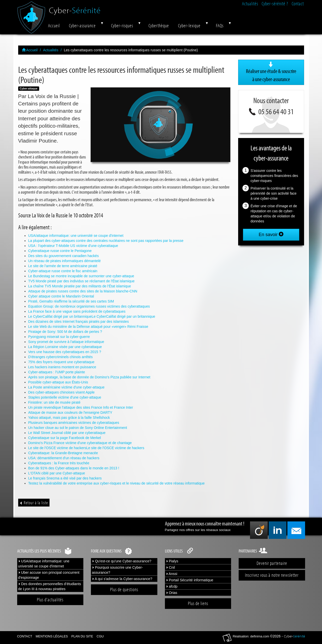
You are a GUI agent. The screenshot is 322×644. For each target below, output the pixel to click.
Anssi (172, 574)
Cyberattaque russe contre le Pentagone (60, 251)
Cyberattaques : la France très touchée (59, 463)
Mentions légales (52, 636)
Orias (172, 593)
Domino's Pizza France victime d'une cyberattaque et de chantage (80, 443)
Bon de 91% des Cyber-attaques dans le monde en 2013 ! (74, 468)
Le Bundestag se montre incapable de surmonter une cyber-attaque (81, 276)
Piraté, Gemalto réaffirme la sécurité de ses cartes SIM (71, 301)
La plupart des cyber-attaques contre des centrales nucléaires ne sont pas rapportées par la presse (106, 241)
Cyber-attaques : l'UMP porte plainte (57, 372)
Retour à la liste (34, 503)
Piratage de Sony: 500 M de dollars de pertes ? (65, 332)
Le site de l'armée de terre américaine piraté (63, 266)
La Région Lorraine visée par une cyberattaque (65, 347)
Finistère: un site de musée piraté (54, 402)
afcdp (172, 586)
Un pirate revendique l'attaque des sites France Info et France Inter (81, 407)
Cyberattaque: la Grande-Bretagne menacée (63, 453)
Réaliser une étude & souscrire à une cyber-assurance (271, 72)
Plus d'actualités (50, 600)
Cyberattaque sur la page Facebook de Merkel (65, 438)
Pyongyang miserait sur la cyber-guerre (59, 337)
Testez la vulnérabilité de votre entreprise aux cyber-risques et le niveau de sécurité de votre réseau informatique (117, 483)
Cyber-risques (122, 26)
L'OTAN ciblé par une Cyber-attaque (57, 473)
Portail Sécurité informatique (190, 580)
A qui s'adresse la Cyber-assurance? (122, 579)
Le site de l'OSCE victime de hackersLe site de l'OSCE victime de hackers (86, 448)
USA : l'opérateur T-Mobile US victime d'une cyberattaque (73, 246)
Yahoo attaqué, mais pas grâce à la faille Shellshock (69, 418)
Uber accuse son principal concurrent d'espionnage (49, 575)
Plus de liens (198, 603)
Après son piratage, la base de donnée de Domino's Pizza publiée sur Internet (89, 377)
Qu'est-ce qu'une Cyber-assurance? (122, 561)
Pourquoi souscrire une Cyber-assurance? (117, 570)
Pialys (172, 561)
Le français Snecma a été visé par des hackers (65, 478)
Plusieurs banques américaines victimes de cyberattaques (74, 423)
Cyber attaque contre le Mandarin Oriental (61, 296)
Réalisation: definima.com (251, 636)
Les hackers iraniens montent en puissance (62, 367)
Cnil (170, 567)
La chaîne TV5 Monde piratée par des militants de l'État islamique (80, 286)
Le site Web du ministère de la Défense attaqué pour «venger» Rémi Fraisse (88, 327)
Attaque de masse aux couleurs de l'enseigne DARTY (70, 412)
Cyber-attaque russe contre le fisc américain (63, 271)
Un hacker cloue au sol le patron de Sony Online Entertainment (78, 428)
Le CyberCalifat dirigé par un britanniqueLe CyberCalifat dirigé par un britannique (92, 316)
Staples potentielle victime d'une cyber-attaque (65, 397)
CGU (100, 636)
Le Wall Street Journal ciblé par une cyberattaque (67, 433)
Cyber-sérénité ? (275, 4)
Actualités (250, 4)
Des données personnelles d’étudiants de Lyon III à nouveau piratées (50, 586)
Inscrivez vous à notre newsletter (272, 575)
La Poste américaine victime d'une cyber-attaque (66, 387)
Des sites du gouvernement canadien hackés (64, 256)
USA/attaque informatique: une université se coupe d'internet (76, 236)
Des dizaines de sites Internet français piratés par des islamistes (79, 321)
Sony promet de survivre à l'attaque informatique (66, 342)
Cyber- (75, 8)
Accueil (54, 26)
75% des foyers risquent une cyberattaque (61, 362)
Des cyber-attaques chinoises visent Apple (61, 392)
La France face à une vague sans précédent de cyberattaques (77, 311)
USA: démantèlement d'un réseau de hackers (64, 458)
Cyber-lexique (189, 26)
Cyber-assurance (82, 26)
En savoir (271, 234)
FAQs (220, 26)
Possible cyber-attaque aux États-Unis (58, 382)
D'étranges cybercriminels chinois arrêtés (61, 357)
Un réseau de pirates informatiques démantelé (65, 261)
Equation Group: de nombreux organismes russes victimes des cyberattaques (89, 306)
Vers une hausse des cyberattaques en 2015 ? (65, 352)
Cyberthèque (159, 26)
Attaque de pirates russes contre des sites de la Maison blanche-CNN (83, 291)
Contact (298, 4)
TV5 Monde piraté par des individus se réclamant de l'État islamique (81, 281)
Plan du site (82, 636)
